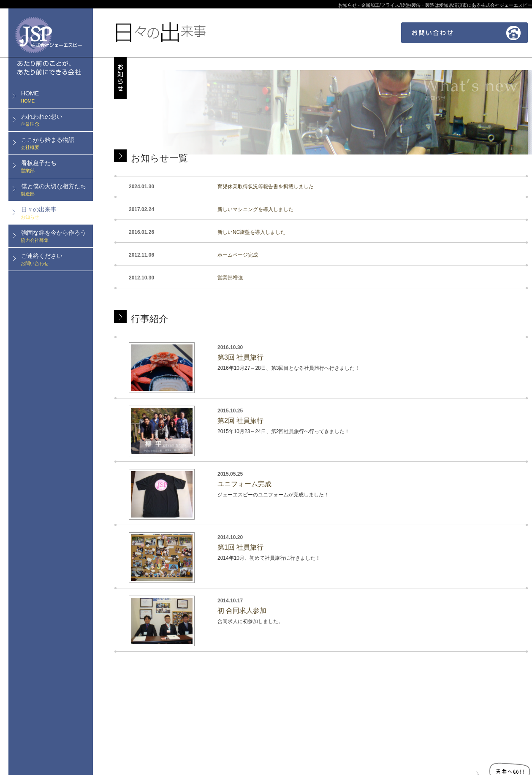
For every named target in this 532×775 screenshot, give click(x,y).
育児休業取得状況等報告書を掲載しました (266, 187)
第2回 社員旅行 (240, 421)
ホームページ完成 (238, 255)
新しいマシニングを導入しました (255, 209)
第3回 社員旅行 (240, 357)
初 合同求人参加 (242, 611)
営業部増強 (230, 278)
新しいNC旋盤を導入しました (251, 232)
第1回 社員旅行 (240, 547)
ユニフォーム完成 (244, 484)
